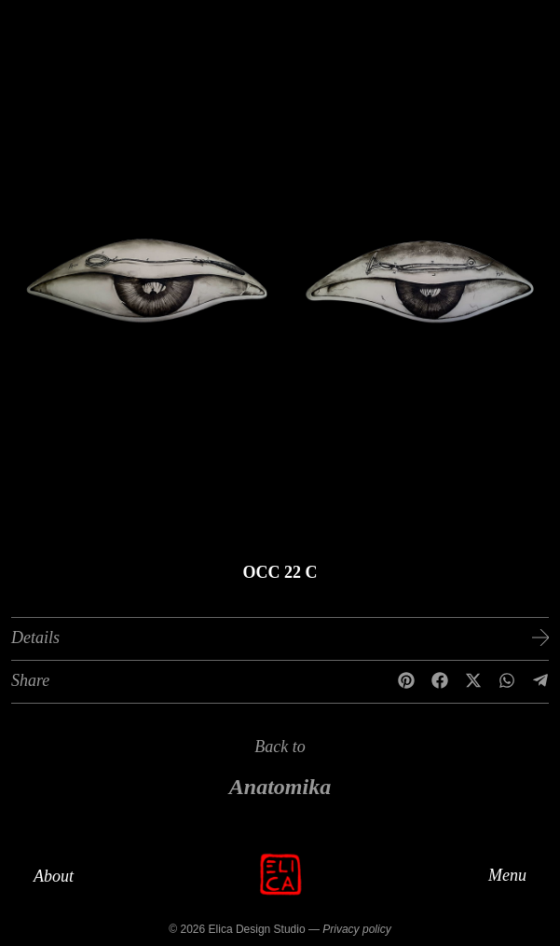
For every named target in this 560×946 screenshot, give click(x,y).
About (54, 876)
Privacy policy (356, 929)
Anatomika (280, 787)
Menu (507, 874)
